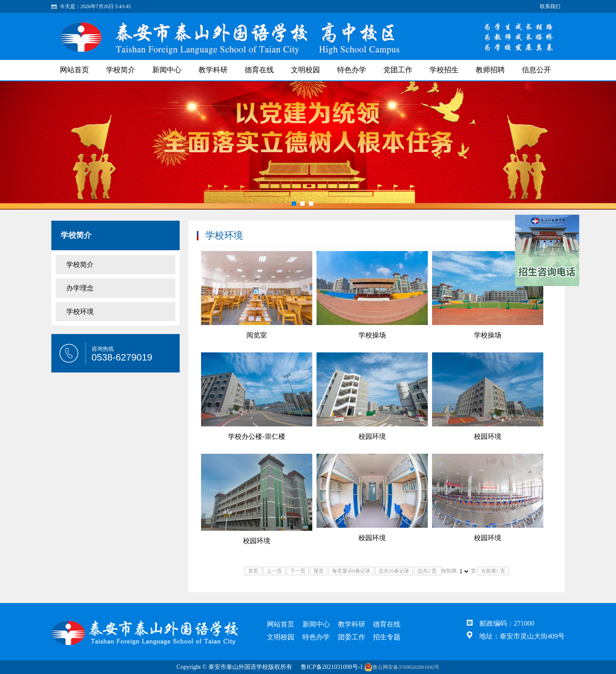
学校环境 (80, 312)
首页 (253, 571)
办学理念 (80, 288)
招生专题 (387, 637)
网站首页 (74, 70)
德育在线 (259, 70)
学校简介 (121, 70)
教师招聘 (490, 70)
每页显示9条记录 (351, 571)
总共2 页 (428, 571)
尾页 (319, 571)
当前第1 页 (493, 571)
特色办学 (352, 70)
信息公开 (536, 70)
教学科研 (213, 70)
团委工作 (352, 637)
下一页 (298, 571)
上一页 (274, 571)
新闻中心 (167, 70)
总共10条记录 (394, 571)
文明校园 (305, 70)
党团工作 (398, 70)
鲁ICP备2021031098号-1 (332, 667)
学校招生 (444, 70)
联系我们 (550, 6)
